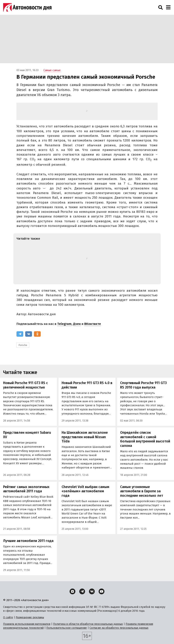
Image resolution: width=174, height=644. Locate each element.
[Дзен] (72, 591)
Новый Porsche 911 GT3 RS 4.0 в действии (87, 385)
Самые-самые (52, 70)
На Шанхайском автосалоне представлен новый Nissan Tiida (85, 437)
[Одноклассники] (37, 334)
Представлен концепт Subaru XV (27, 435)
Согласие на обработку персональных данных (119, 628)
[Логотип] (27, 7)
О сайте (8, 617)
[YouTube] (102, 591)
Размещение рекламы (30, 617)
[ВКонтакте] (29, 334)
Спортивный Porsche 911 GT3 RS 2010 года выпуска (143, 385)
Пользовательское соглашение (67, 628)
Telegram (64, 324)
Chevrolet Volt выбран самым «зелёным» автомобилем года (85, 491)
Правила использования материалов (27, 624)
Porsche (23, 345)
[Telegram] (20, 334)
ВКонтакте (93, 324)
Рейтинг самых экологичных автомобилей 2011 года (26, 489)
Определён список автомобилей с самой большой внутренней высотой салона (145, 439)
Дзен (77, 324)
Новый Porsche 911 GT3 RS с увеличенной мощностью (25, 385)
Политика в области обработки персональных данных (88, 624)
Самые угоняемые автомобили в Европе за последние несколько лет (142, 491)
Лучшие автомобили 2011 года (28, 541)
